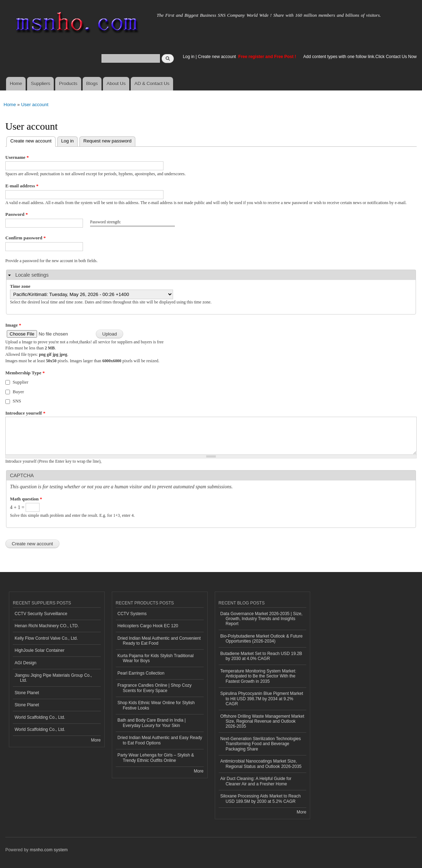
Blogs (92, 84)
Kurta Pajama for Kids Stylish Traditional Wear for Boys (156, 658)
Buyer (19, 392)
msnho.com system (49, 850)
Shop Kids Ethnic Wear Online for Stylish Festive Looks (156, 705)
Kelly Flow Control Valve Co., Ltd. (46, 638)
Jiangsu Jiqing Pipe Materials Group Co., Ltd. (53, 678)
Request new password (107, 141)
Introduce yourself (25, 413)
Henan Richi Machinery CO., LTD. (47, 626)
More (96, 740)
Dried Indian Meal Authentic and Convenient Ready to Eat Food (159, 641)
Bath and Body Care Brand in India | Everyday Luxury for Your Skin (152, 723)
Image (13, 325)
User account (35, 105)
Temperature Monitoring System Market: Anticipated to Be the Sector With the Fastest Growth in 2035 (258, 676)
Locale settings (32, 275)
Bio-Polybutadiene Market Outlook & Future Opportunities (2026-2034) (262, 639)
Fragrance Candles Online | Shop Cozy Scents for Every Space (155, 688)
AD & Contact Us (152, 84)
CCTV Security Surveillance (41, 614)
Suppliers (41, 84)
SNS (17, 401)
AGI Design (25, 663)
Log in (189, 57)
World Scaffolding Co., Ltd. (40, 717)
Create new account (218, 57)
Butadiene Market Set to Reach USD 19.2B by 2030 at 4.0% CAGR (261, 656)
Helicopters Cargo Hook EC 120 (148, 626)
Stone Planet (27, 693)
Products (68, 84)
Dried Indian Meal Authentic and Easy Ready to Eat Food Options (160, 740)
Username (17, 157)
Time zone (20, 286)
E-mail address (22, 186)
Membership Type (25, 373)
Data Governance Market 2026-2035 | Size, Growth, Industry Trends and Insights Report (262, 619)
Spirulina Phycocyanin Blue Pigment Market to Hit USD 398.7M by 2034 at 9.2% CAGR (262, 699)
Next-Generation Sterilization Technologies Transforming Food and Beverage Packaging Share (261, 744)
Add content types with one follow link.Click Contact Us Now (360, 57)
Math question (26, 499)
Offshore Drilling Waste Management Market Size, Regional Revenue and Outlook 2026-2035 (262, 721)
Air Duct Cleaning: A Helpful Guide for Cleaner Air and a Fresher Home (256, 781)
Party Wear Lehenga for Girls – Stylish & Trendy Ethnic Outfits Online (156, 758)
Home (16, 84)
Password (17, 214)
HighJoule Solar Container (40, 650)
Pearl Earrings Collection (141, 673)
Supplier (21, 382)
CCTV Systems (132, 614)
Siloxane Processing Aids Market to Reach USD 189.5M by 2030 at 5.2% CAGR (261, 799)
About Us (116, 84)
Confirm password (25, 238)
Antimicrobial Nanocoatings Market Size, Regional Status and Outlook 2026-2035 (261, 764)
